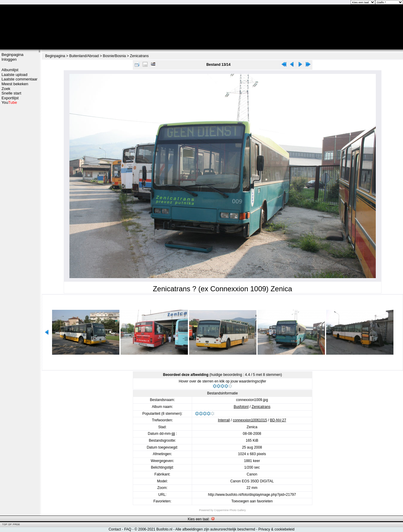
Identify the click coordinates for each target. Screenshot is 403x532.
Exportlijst (10, 98)
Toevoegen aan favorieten (252, 501)
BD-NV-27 (278, 420)
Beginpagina (12, 55)
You (9, 102)
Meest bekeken (15, 84)
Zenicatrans (139, 56)
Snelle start (11, 93)
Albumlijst (10, 70)
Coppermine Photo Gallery (230, 510)
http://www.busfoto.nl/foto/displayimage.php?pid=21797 (252, 495)
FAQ (128, 529)
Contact (115, 529)
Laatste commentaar (19, 79)
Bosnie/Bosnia (114, 56)
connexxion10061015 (250, 420)
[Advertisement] (19, 199)
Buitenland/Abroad (84, 56)
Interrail (224, 420)
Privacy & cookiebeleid (276, 529)
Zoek (6, 89)
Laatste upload (15, 75)
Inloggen (9, 59)
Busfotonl (241, 407)
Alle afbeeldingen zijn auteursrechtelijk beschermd (215, 529)
